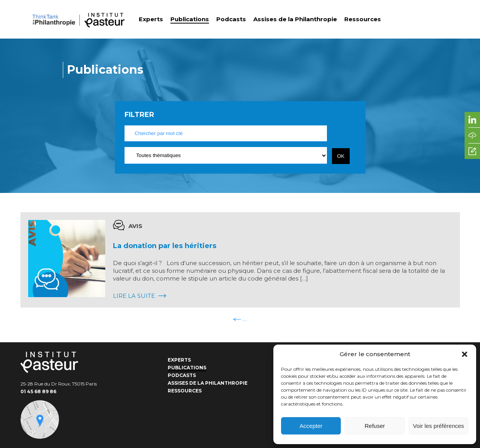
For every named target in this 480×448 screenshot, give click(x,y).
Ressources (363, 19)
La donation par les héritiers (165, 246)
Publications (190, 19)
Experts (151, 19)
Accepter (311, 426)
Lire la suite (140, 296)
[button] (465, 354)
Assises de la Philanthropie (295, 19)
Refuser (375, 426)
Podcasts (231, 19)
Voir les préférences (439, 426)
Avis (135, 226)
